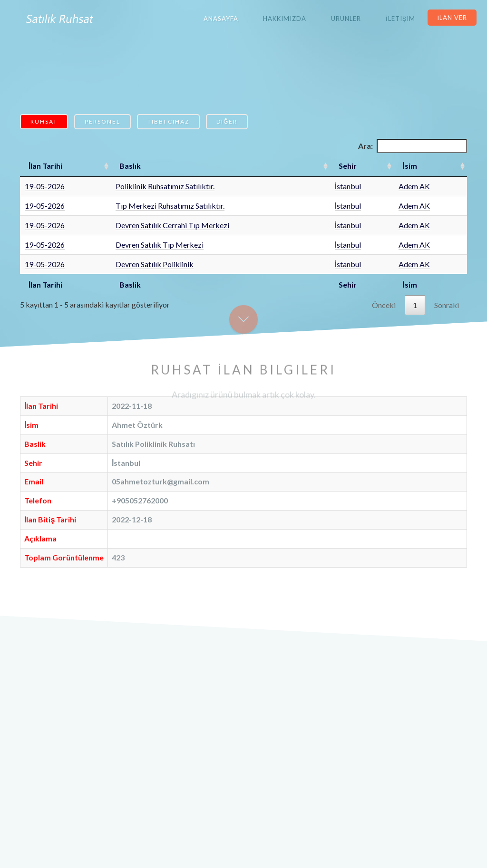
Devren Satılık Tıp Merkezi (160, 245)
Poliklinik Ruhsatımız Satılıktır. (165, 186)
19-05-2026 (45, 186)
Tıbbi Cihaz (168, 121)
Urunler (346, 19)
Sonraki (447, 305)
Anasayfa (221, 19)
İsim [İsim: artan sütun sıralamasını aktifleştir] (409, 166)
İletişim (400, 19)
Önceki (384, 305)
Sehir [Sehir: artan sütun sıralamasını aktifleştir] (348, 166)
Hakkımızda (285, 19)
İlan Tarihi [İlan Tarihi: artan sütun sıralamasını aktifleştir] (45, 166)
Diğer (227, 121)
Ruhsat (44, 121)
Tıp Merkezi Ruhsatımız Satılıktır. (170, 206)
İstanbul (348, 186)
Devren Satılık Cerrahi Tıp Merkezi (172, 225)
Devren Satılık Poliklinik (155, 264)
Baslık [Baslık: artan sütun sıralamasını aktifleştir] (130, 166)
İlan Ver (452, 18)
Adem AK (414, 186)
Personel (102, 121)
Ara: (413, 146)
